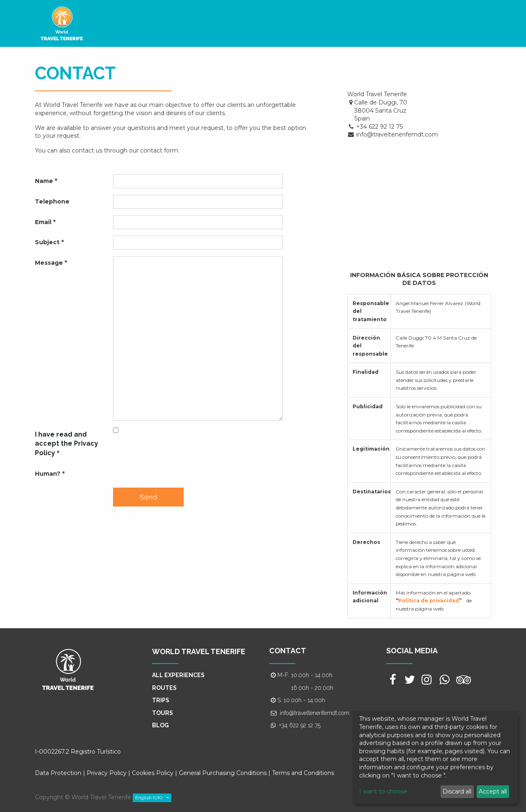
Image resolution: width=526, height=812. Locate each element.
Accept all (493, 791)
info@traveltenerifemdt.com (315, 713)
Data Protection (58, 773)
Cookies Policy (153, 773)
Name (44, 181)
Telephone (52, 201)
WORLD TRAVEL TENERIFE (199, 651)
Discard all (457, 791)
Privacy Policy (107, 773)
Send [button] (148, 497)
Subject (47, 242)
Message (49, 263)
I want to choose (383, 791)
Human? (48, 474)
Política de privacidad (429, 600)
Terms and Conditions (303, 773)
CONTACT (288, 651)
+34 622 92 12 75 (300, 725)
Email (43, 222)
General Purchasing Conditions (223, 773)
